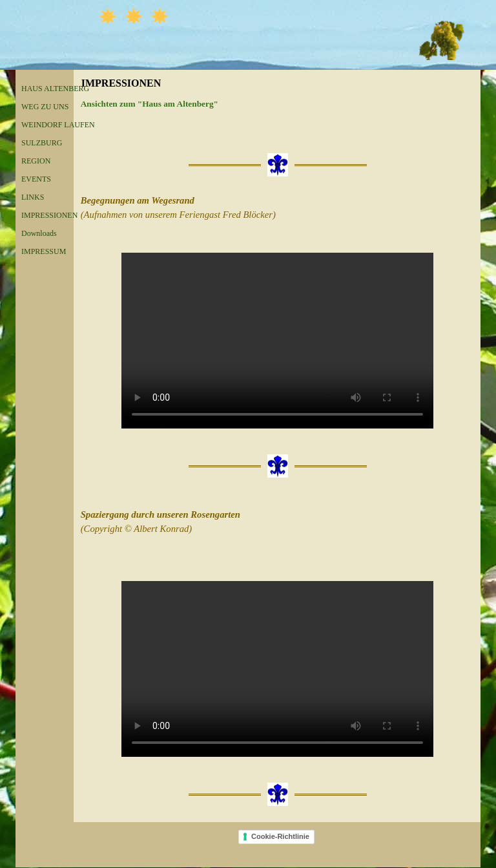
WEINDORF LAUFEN (58, 125)
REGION (36, 161)
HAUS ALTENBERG (55, 89)
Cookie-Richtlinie (280, 836)
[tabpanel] (277, 104)
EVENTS (36, 179)
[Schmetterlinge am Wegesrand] (277, 341)
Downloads (39, 233)
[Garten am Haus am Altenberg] (277, 669)
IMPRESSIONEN (49, 215)
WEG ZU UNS (45, 107)
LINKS (33, 197)
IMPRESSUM (44, 251)
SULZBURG (42, 143)
